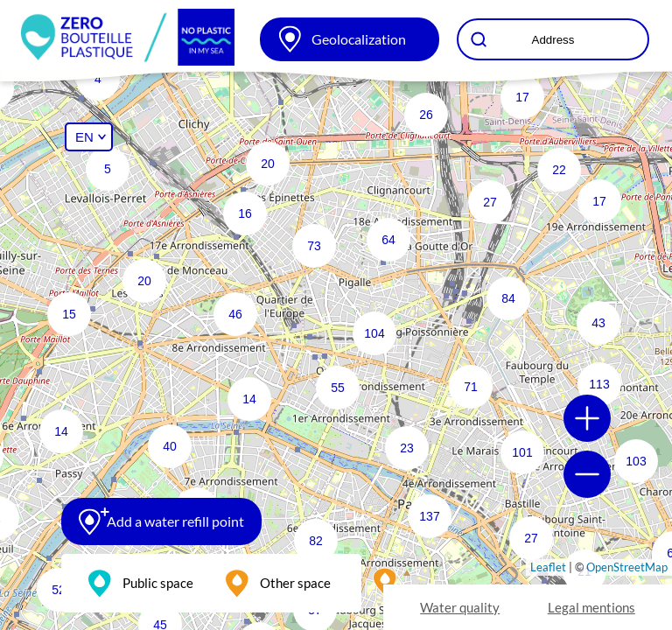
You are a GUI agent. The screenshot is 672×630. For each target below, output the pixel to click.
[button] (361, 320)
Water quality (460, 607)
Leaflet (548, 567)
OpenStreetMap (627, 567)
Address (553, 40)
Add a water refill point (175, 521)
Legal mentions (591, 607)
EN (84, 137)
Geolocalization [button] (359, 39)
